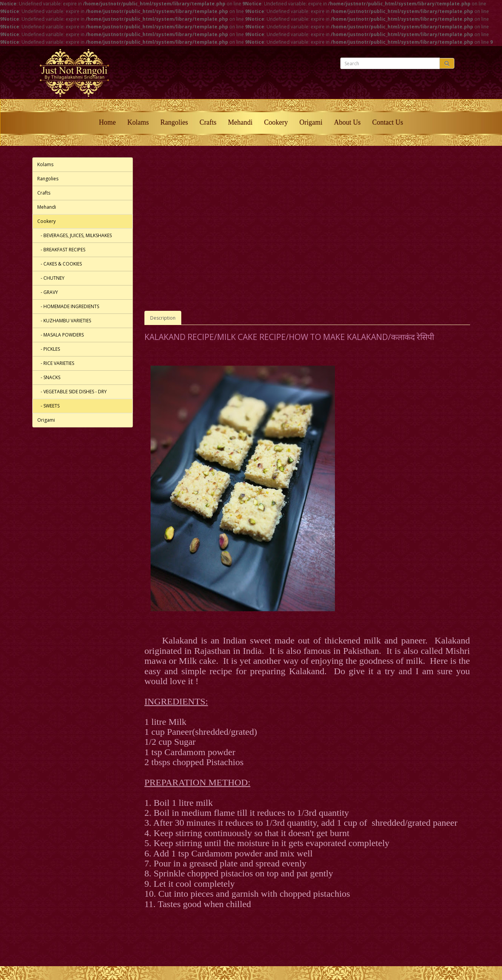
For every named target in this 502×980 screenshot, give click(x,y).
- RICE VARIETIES (56, 363)
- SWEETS (48, 406)
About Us (347, 122)
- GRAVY (48, 292)
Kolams (138, 122)
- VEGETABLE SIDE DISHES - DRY (72, 392)
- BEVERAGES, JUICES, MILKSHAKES (75, 235)
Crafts (208, 122)
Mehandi (240, 122)
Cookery (276, 122)
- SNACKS (49, 377)
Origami (311, 122)
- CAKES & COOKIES (60, 264)
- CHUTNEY (51, 278)
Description (163, 318)
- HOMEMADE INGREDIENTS (68, 306)
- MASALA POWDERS (60, 335)
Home (108, 122)
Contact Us (388, 122)
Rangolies (174, 122)
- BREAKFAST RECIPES (61, 250)
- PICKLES (49, 349)
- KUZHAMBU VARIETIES (64, 321)
